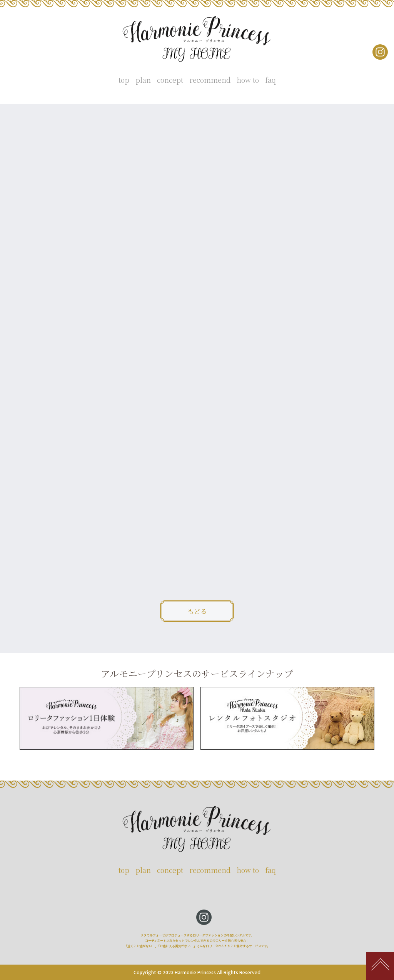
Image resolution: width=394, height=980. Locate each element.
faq (270, 80)
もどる (197, 611)
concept (170, 80)
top (124, 80)
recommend (210, 80)
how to (248, 80)
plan (143, 80)
